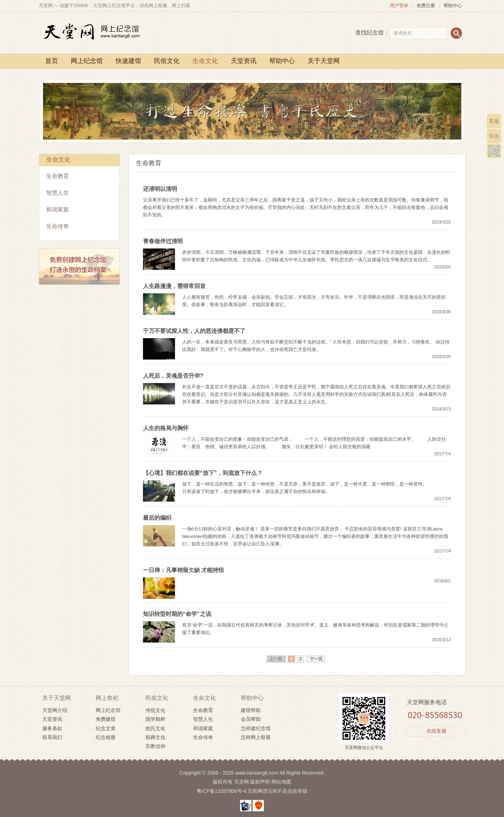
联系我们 (52, 737)
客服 (494, 121)
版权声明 (260, 782)
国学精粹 (155, 719)
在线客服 (436, 731)
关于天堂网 (324, 61)
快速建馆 (128, 61)
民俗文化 (167, 61)
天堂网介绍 (55, 710)
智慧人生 (58, 193)
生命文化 (205, 61)
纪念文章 (106, 728)
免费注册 (426, 6)
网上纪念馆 (87, 61)
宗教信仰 (155, 746)
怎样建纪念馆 (256, 728)
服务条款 (52, 728)
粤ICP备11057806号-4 (222, 791)
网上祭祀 (107, 698)
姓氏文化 (155, 728)
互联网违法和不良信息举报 (277, 791)
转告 (494, 136)
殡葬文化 (155, 737)
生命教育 (58, 176)
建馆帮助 (251, 710)
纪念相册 (106, 737)
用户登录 (399, 6)
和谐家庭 (58, 210)
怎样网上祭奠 (256, 737)
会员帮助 (251, 719)
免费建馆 (106, 719)
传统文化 (155, 710)
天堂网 (242, 782)
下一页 (315, 659)
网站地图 (281, 782)
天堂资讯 (244, 61)
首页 (52, 61)
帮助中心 (453, 6)
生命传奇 (58, 226)
